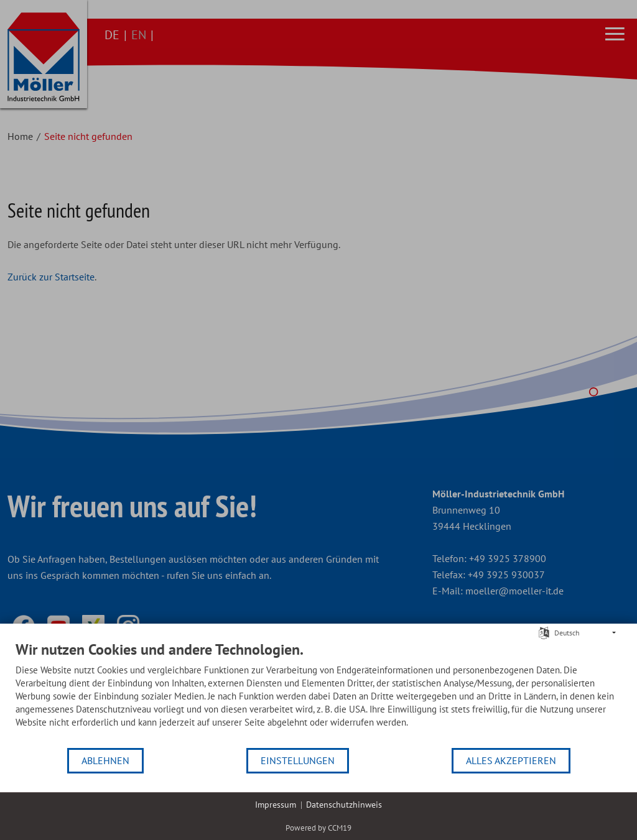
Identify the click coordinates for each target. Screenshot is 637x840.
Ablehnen (105, 760)
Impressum (276, 805)
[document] (318, 694)
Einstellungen (298, 760)
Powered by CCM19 (318, 828)
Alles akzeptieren (511, 760)
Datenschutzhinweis (344, 805)
